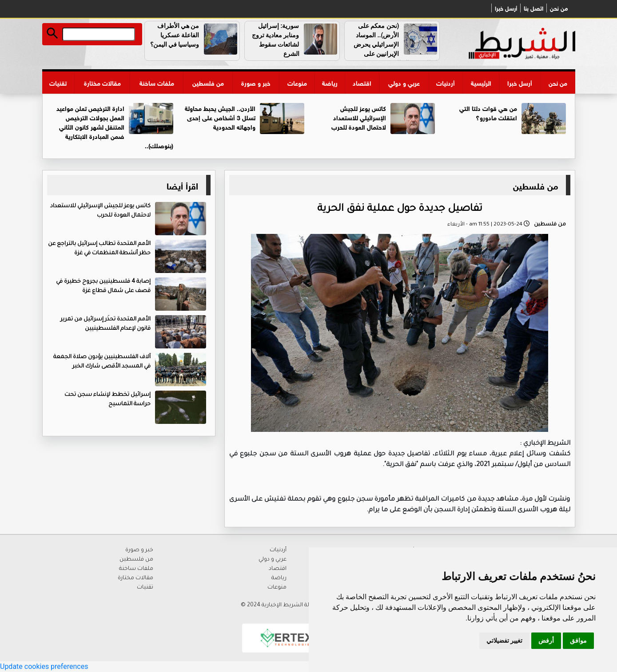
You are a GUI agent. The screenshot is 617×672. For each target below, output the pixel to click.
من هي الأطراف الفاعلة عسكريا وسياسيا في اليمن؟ (175, 35)
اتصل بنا (533, 8)
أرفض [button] (546, 640)
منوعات (297, 82)
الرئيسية (481, 82)
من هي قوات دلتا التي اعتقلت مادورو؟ (488, 112)
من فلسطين (208, 82)
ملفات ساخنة (157, 82)
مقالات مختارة (102, 82)
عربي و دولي (404, 82)
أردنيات (446, 82)
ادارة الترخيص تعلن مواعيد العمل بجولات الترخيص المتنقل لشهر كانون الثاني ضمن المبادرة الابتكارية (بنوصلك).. (115, 126)
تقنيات (58, 82)
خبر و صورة (256, 82)
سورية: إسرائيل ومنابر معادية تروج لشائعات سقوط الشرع (276, 40)
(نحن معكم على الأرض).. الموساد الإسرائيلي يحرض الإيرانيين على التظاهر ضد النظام (396, 44)
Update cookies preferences (44, 666)
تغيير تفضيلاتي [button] (504, 640)
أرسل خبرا (506, 8)
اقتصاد (362, 82)
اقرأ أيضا (182, 185)
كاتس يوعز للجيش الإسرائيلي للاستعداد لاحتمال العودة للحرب (359, 117)
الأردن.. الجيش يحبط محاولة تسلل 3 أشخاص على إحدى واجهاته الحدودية (220, 117)
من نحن (559, 8)
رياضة (330, 82)
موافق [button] (578, 640)
